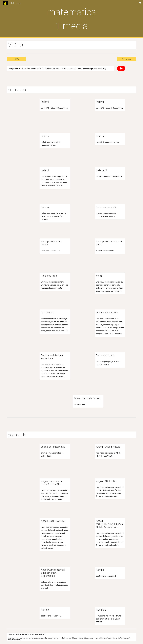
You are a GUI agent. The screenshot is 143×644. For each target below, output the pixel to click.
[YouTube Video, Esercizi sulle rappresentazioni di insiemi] (27, 177)
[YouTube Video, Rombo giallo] (27, 616)
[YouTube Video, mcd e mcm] (27, 319)
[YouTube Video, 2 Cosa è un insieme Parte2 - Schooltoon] (83, 108)
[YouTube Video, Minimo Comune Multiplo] (83, 282)
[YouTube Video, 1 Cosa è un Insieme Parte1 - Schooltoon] (27, 108)
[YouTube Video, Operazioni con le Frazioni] (60, 405)
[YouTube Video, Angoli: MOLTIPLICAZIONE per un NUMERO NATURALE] (83, 527)
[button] (140, 3)
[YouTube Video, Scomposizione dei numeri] (27, 248)
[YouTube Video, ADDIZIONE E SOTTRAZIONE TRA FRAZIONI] (27, 362)
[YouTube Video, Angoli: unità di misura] (83, 453)
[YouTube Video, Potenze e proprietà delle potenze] (83, 214)
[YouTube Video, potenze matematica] (27, 214)
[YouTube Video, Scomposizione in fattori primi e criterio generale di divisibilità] (83, 248)
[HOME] (16, 59)
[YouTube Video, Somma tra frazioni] (83, 362)
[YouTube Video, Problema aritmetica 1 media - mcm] (27, 282)
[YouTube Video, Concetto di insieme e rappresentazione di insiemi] (27, 142)
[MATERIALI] (127, 59)
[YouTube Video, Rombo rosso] (83, 576)
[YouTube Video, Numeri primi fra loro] (83, 319)
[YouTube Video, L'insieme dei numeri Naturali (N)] (83, 177)
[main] (71, 19)
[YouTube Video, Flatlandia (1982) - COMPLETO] (83, 616)
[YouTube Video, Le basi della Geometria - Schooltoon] (27, 453)
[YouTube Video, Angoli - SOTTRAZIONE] (27, 527)
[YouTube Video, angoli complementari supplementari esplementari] (27, 576)
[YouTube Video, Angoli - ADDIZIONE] (83, 487)
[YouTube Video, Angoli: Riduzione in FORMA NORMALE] (27, 487)
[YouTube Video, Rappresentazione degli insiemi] (83, 142)
